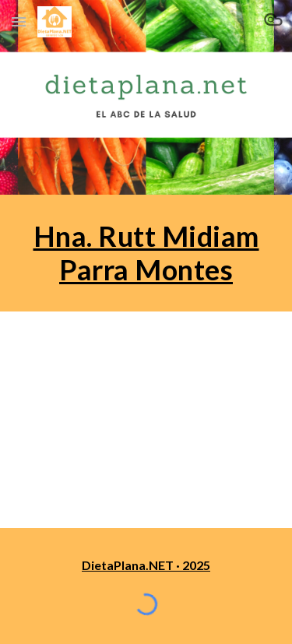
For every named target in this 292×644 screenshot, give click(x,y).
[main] (146, 253)
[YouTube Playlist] (146, 419)
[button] (19, 21)
